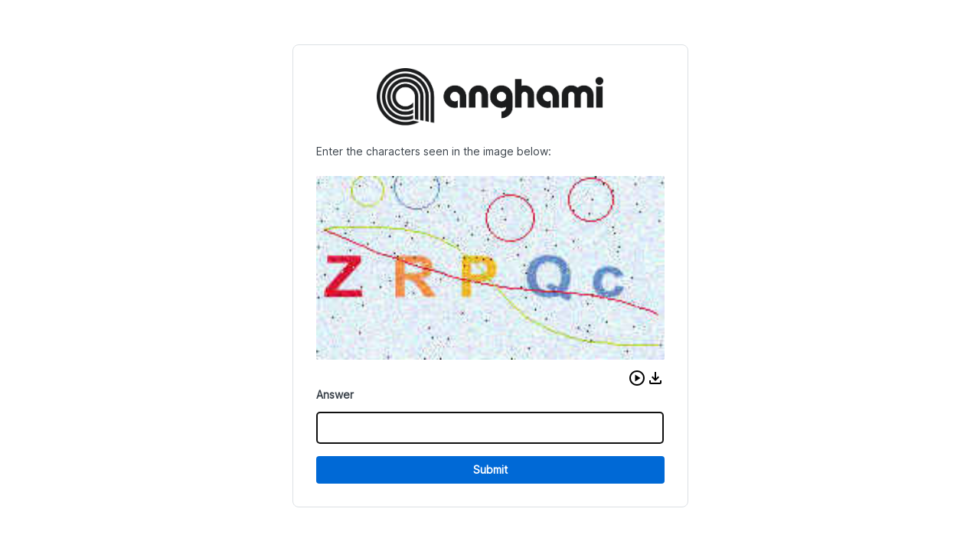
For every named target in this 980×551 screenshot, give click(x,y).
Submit (490, 469)
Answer (335, 395)
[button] (637, 378)
